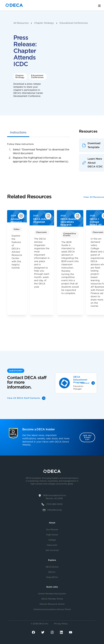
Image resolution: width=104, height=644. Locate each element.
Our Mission (52, 530)
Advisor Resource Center (52, 604)
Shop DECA (52, 577)
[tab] (18, 133)
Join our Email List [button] (87, 437)
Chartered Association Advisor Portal (52, 609)
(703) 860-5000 (54, 504)
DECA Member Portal (52, 599)
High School (52, 535)
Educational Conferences (74, 23)
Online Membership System (52, 594)
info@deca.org (54, 510)
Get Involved (52, 550)
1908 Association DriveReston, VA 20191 (54, 497)
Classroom (52, 545)
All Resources (21, 23)
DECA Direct (52, 567)
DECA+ (52, 572)
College (52, 540)
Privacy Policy (61, 624)
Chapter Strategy (44, 23)
